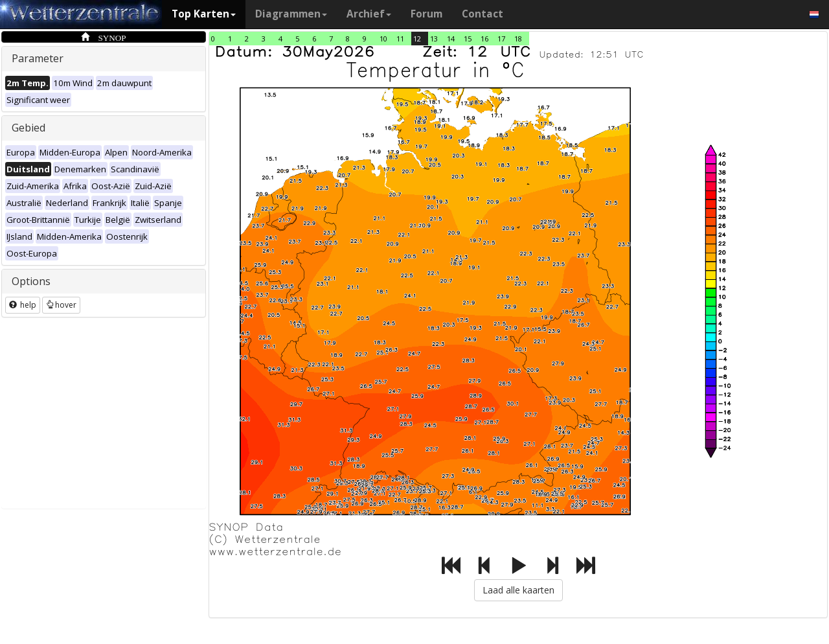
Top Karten (204, 14)
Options (31, 281)
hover (61, 305)
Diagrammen (291, 14)
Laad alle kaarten (518, 590)
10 (383, 39)
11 (400, 39)
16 (484, 39)
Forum (426, 14)
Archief (369, 14)
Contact (483, 14)
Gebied (28, 128)
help (23, 305)
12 (417, 39)
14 (451, 39)
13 (434, 39)
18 (518, 39)
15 (468, 39)
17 (501, 39)
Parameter (38, 58)
